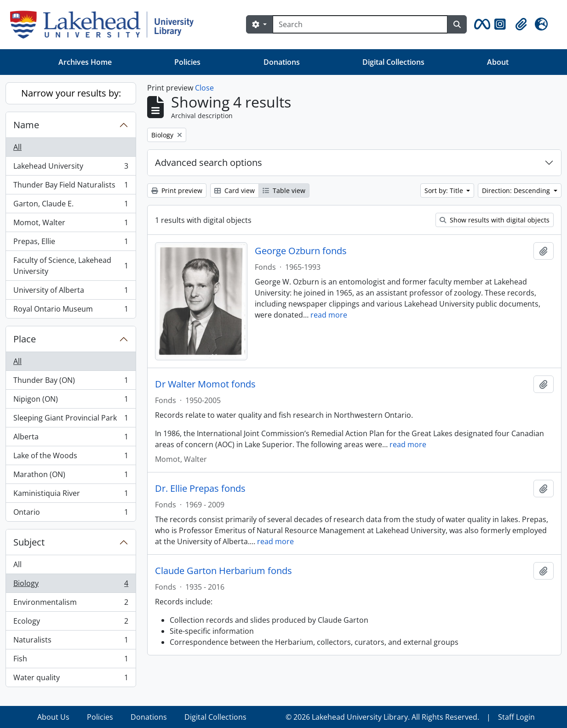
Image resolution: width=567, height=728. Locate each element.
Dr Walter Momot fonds (205, 384)
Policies (187, 62)
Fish (71, 661)
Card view (235, 191)
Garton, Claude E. (71, 206)
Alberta (71, 439)
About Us (53, 717)
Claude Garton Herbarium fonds (223, 571)
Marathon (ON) (71, 476)
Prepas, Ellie (71, 243)
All (17, 147)
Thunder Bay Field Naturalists (71, 187)
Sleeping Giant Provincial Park (71, 420)
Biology (71, 585)
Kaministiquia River (71, 495)
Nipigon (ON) (71, 401)
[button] (481, 24)
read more (329, 315)
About (498, 62)
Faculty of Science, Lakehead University (71, 266)
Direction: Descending (517, 191)
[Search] (360, 24)
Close (204, 88)
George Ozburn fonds (301, 251)
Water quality (71, 679)
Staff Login (516, 717)
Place (25, 339)
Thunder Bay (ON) (71, 382)
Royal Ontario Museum (71, 311)
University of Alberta (71, 292)
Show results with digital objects (495, 220)
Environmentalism (71, 604)
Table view (284, 191)
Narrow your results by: (71, 93)
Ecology (71, 623)
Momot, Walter (71, 225)
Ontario (71, 514)
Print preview (177, 191)
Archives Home (85, 62)
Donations (282, 62)
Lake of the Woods (71, 458)
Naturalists (71, 642)
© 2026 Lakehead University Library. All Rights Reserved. (382, 717)
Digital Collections (393, 62)
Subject (29, 542)
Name (26, 125)
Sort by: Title (445, 191)
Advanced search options (209, 162)
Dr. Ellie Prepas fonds (200, 489)
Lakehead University (71, 168)
